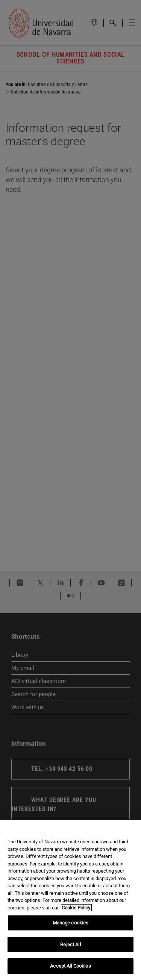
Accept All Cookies (70, 966)
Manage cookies (71, 923)
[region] (70, 900)
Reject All (70, 945)
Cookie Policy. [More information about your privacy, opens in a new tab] (76, 908)
